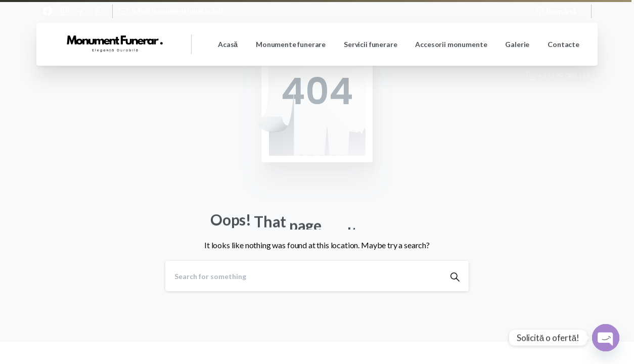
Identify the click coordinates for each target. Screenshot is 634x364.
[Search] (303, 276)
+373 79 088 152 (558, 76)
